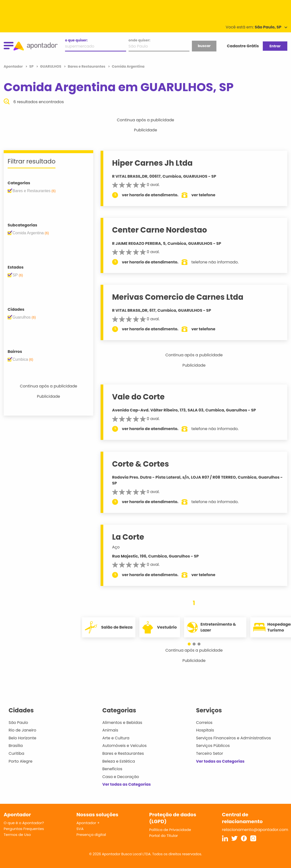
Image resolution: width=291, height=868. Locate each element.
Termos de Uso (17, 835)
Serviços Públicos (213, 746)
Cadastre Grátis (243, 46)
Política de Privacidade (170, 830)
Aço (117, 547)
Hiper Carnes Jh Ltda (153, 163)
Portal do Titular (164, 836)
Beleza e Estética (119, 761)
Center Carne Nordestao (161, 230)
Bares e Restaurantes (123, 753)
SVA (80, 829)
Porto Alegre (20, 761)
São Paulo (18, 723)
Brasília (16, 746)
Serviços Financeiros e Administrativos (233, 738)
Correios (204, 723)
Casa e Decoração (121, 777)
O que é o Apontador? (24, 823)
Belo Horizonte (22, 738)
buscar (204, 46)
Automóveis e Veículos (125, 746)
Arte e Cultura (116, 738)
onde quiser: (139, 40)
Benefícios (112, 769)
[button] (192, 644)
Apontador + (88, 823)
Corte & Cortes (142, 464)
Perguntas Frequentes (24, 829)
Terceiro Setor (210, 753)
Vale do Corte (139, 397)
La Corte (129, 537)
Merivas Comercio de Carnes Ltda (179, 297)
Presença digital (91, 835)
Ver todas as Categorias (127, 784)
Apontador (14, 66)
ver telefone (205, 195)
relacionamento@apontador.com (255, 830)
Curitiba (16, 753)
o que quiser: (76, 40)
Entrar (275, 46)
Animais (110, 730)
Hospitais (205, 730)
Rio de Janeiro (22, 730)
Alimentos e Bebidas (122, 723)
